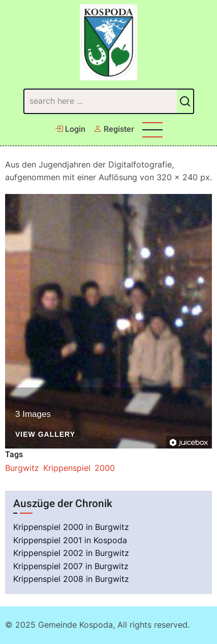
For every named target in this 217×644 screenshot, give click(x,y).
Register (114, 129)
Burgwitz (22, 468)
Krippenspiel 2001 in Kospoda (70, 540)
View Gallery (45, 435)
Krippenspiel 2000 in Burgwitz (71, 527)
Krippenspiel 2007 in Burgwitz (71, 566)
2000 (105, 468)
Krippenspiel (67, 468)
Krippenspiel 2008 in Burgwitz (71, 579)
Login (70, 129)
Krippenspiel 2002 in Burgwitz (71, 553)
